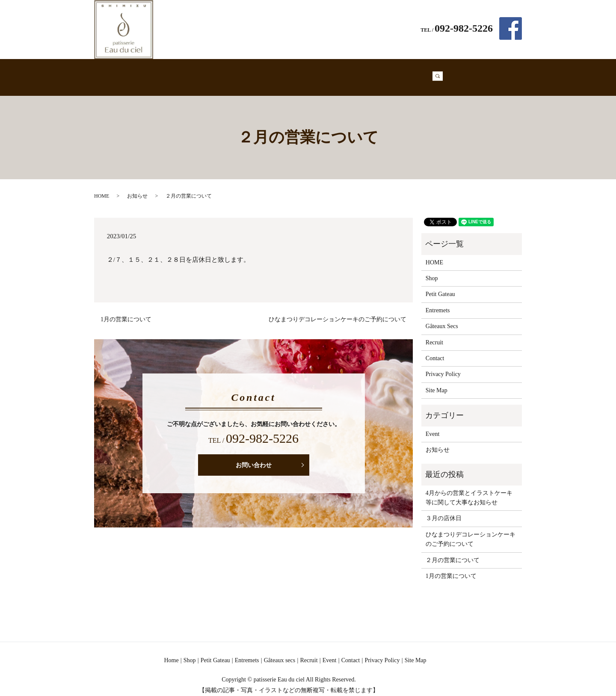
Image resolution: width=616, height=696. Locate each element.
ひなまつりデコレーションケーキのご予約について (338, 311)
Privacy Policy (443, 366)
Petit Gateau (238, 73)
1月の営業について (126, 311)
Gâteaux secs (280, 652)
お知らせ (137, 188)
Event (393, 73)
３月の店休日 (444, 510)
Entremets (280, 73)
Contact (422, 73)
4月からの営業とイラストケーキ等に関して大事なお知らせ (469, 490)
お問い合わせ (254, 457)
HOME (102, 188)
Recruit (365, 73)
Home (178, 73)
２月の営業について (453, 552)
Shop (203, 73)
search (449, 73)
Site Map (437, 382)
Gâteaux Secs (325, 73)
